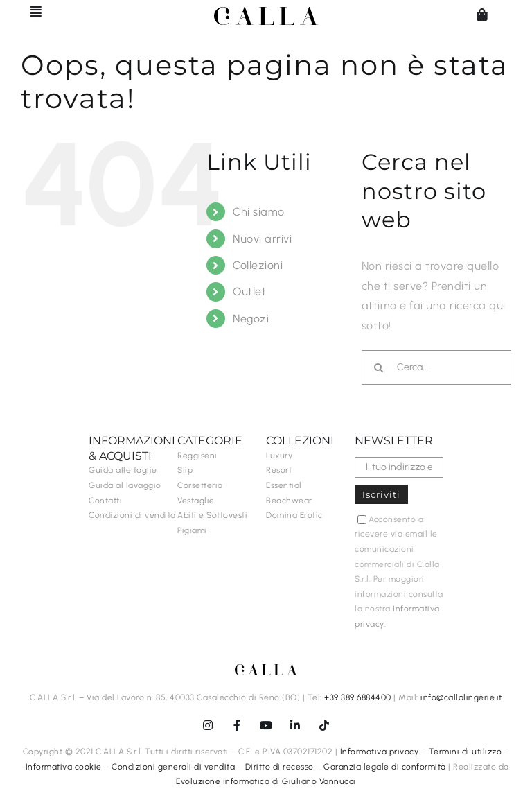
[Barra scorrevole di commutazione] (30, 11)
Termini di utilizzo (465, 752)
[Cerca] (379, 367)
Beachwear (289, 501)
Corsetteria (200, 485)
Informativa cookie (64, 767)
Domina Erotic (294, 515)
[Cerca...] (436, 367)
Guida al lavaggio (125, 485)
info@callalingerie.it (461, 697)
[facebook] (237, 725)
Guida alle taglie (123, 470)
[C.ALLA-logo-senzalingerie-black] (266, 12)
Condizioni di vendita (132, 515)
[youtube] (266, 725)
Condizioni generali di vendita (173, 767)
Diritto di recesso (280, 767)
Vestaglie (196, 501)
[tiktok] (324, 725)
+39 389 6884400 (358, 697)
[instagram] (208, 725)
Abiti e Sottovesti (212, 515)
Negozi (251, 319)
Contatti (105, 501)
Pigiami (192, 530)
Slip (185, 470)
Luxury (279, 456)
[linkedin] (295, 725)
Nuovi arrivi (262, 239)
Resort (279, 470)
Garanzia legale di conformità (385, 767)
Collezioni (258, 265)
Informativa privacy (380, 752)
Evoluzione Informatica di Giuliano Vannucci (266, 781)
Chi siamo (259, 212)
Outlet (249, 292)
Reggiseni (197, 456)
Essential (284, 485)
